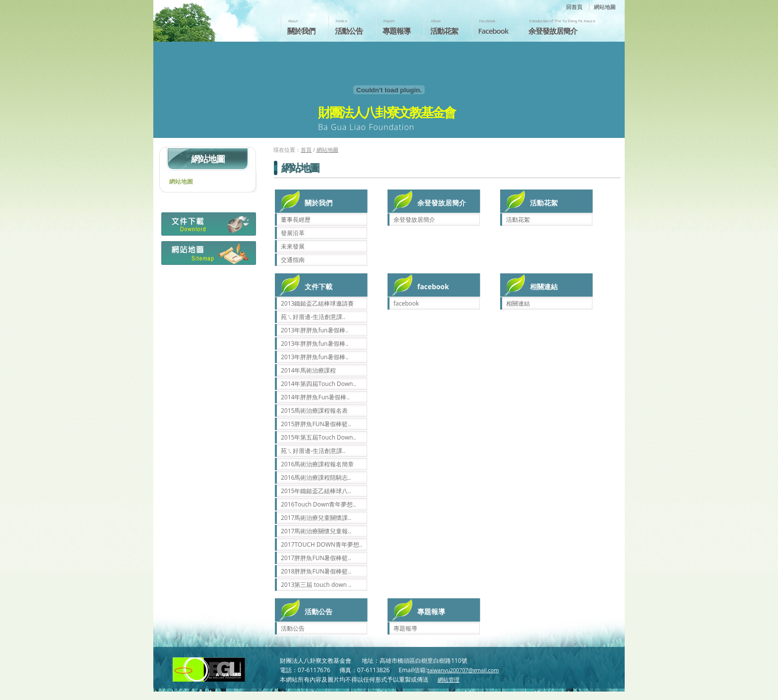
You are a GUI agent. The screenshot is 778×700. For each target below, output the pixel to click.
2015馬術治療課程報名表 (314, 411)
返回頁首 (760, 692)
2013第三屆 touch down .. (316, 585)
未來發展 (293, 246)
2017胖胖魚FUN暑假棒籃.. (316, 558)
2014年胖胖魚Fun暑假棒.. (315, 397)
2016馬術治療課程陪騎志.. (316, 477)
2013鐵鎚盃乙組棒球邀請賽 (317, 303)
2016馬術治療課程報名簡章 (317, 464)
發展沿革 (293, 233)
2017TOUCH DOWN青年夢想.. (322, 544)
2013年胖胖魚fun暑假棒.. (315, 330)
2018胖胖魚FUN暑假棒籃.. (316, 571)
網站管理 (449, 679)
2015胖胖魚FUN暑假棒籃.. (316, 424)
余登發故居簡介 (553, 31)
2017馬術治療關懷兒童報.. (316, 531)
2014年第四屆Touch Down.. (319, 384)
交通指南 (293, 260)
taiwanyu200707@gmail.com (463, 670)
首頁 (306, 150)
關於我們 (301, 31)
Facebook (493, 31)
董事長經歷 (296, 220)
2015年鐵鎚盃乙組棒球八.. (316, 491)
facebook (406, 303)
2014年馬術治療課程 (308, 370)
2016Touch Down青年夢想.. (319, 504)
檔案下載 (208, 227)
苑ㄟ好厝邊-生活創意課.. (313, 317)
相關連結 (518, 303)
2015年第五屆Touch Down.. (319, 437)
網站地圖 (605, 7)
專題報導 (396, 31)
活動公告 (349, 31)
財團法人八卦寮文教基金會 (212, 18)
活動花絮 (444, 31)
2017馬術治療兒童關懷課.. (316, 518)
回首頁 (574, 7)
